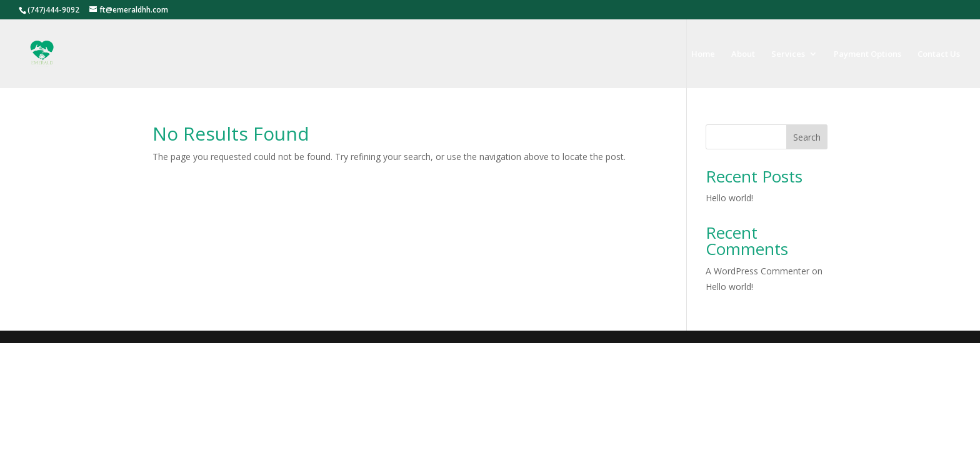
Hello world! (729, 198)
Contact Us (939, 54)
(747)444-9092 (53, 10)
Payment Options (867, 54)
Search (807, 137)
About (743, 54)
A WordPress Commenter (757, 271)
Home (703, 54)
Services (788, 54)
